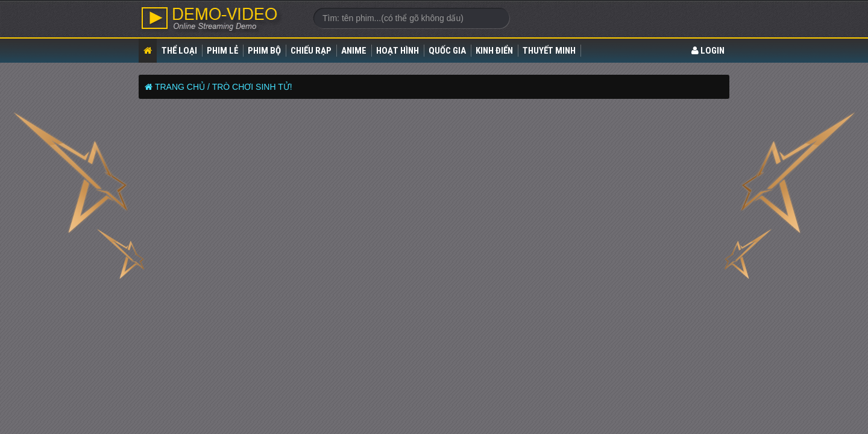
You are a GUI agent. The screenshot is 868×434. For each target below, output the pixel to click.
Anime (354, 51)
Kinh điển (494, 51)
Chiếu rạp (311, 51)
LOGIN (708, 51)
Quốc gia (447, 51)
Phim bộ (264, 51)
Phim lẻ (222, 51)
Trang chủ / (182, 87)
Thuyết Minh (549, 51)
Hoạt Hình (398, 51)
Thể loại (179, 51)
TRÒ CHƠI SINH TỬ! (252, 87)
